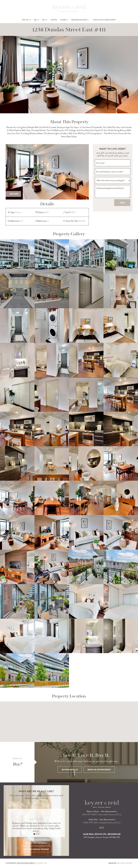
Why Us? (26, 20)
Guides (64, 20)
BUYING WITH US (70, 770)
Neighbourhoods (80, 20)
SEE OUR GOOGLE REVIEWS (36, 849)
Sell (37, 20)
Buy (45, 20)
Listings (54, 20)
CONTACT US (41, 863)
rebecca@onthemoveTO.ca (110, 815)
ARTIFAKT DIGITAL (125, 863)
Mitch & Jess (36, 819)
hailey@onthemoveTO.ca (110, 823)
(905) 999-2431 (91, 823)
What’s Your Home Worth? (105, 20)
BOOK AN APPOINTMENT (99, 770)
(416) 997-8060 (89, 815)
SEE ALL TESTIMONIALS (36, 843)
